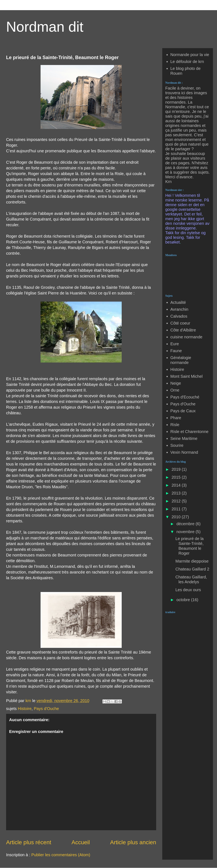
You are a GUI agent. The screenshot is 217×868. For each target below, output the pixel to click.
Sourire (177, 445)
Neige (176, 383)
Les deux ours (188, 590)
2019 (177, 469)
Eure (175, 344)
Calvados (179, 316)
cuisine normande (186, 337)
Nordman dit (45, 27)
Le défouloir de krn (187, 62)
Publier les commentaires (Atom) (61, 855)
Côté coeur (180, 323)
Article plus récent (29, 842)
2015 (177, 477)
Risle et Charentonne (189, 432)
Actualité (178, 302)
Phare (176, 418)
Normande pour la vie (190, 55)
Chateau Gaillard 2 (192, 569)
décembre (186, 524)
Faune (176, 351)
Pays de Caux (183, 411)
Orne (175, 390)
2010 (177, 517)
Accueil (81, 842)
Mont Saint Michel (186, 376)
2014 (177, 485)
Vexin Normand (184, 452)
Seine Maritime (184, 438)
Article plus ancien (133, 842)
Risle (175, 425)
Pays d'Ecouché (185, 397)
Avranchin (179, 309)
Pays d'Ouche (46, 709)
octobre (184, 600)
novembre (186, 532)
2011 (177, 509)
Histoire (25, 709)
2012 (177, 501)
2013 (177, 493)
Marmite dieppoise (192, 561)
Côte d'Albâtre (183, 330)
